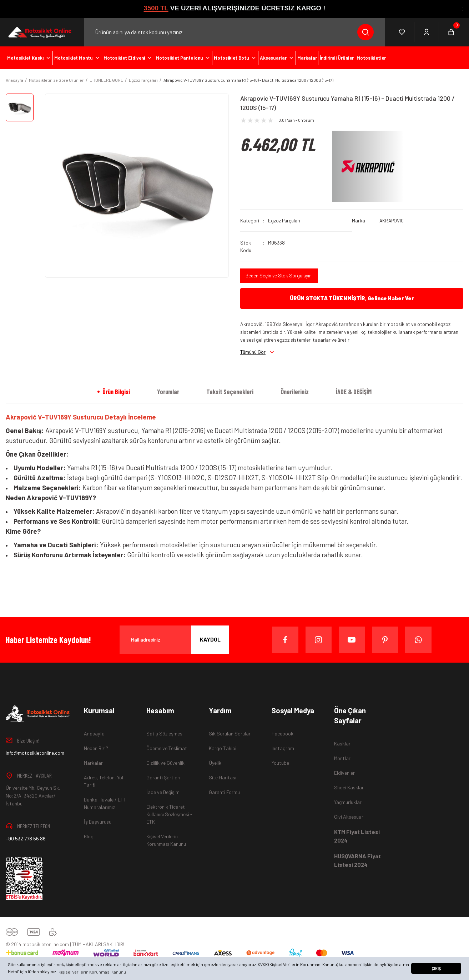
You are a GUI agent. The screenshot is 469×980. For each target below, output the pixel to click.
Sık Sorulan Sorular (230, 733)
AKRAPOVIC (392, 220)
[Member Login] (427, 32)
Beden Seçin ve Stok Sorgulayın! (280, 276)
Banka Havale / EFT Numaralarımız (105, 803)
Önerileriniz (295, 392)
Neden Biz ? (96, 748)
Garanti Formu (224, 792)
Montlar (342, 758)
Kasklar (342, 743)
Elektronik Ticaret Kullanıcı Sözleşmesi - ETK (169, 814)
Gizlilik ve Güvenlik (165, 763)
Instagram (283, 748)
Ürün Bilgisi (116, 392)
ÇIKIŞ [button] (436, 968)
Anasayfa (94, 733)
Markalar (93, 763)
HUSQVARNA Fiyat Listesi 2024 (357, 860)
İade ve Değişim (163, 792)
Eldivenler (344, 773)
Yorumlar (168, 392)
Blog (89, 836)
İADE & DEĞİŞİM (354, 392)
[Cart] (451, 32)
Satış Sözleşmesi (165, 733)
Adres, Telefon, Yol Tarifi (104, 781)
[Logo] (39, 32)
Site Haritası (223, 777)
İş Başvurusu (98, 822)
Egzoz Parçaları (285, 220)
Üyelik (215, 763)
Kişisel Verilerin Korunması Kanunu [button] (92, 972)
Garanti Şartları (163, 777)
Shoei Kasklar (349, 787)
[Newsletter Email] (174, 640)
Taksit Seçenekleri (230, 392)
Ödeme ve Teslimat (167, 748)
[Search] (234, 32)
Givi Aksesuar (349, 817)
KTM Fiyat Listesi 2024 (357, 836)
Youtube (280, 763)
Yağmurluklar (348, 802)
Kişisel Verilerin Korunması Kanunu (166, 840)
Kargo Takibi (223, 748)
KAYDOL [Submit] (210, 640)
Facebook (283, 733)
